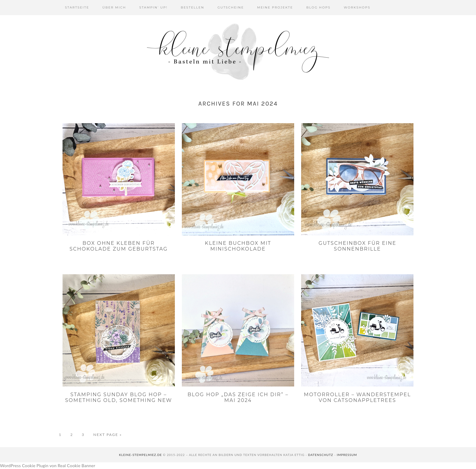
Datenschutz (321, 455)
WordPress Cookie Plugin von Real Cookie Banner (48, 466)
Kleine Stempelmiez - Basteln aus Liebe (238, 52)
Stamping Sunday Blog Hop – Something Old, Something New (118, 397)
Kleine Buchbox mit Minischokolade (238, 246)
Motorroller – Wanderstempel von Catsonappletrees (357, 397)
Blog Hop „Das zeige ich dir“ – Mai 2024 (238, 397)
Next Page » (107, 435)
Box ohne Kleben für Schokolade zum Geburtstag (119, 246)
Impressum (347, 455)
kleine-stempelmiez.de (140, 455)
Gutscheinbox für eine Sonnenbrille (357, 246)
